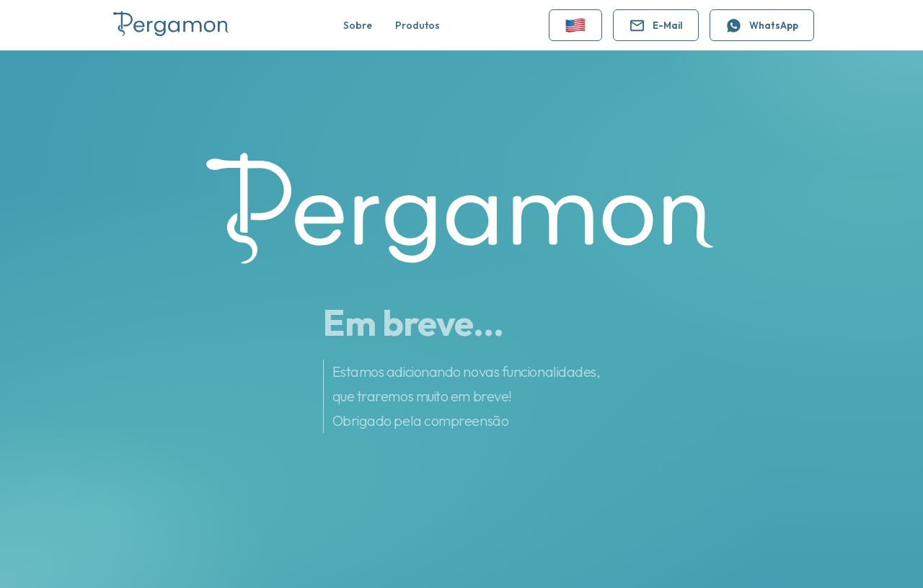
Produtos (418, 25)
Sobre (358, 25)
